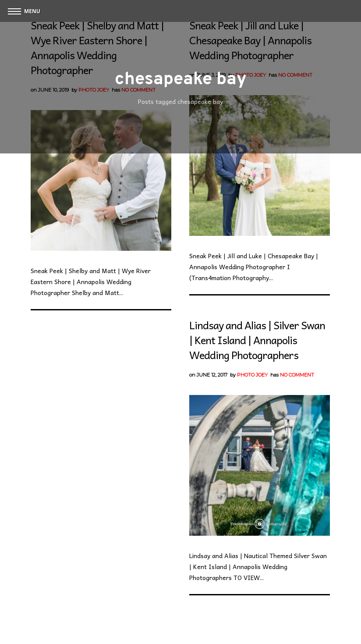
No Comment (297, 375)
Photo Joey (252, 375)
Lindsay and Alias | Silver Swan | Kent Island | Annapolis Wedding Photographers (257, 340)
